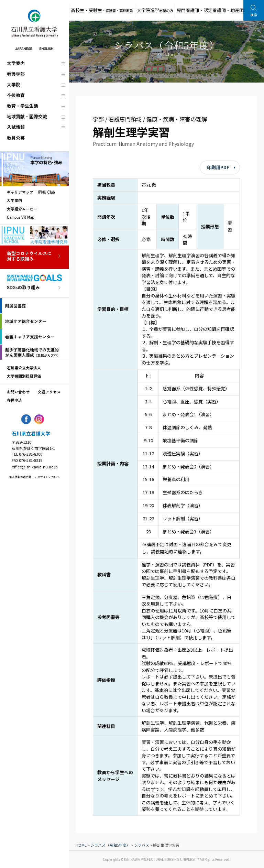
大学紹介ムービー (22, 209)
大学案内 (16, 63)
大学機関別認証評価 (24, 376)
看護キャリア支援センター (30, 337)
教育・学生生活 (23, 106)
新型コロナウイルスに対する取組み (29, 257)
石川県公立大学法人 (24, 368)
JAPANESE (24, 48)
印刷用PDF (218, 167)
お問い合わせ (18, 392)
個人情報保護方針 (20, 477)
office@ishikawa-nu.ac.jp (35, 467)
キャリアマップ (20, 192)
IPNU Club (46, 192)
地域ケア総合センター (26, 321)
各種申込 (14, 400)
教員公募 (16, 138)
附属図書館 (15, 306)
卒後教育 (16, 95)
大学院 (14, 84)
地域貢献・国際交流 (27, 116)
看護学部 (16, 74)
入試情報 (16, 127)
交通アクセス (49, 392)
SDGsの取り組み (23, 288)
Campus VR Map (21, 217)
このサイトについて (47, 477)
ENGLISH (47, 48)
